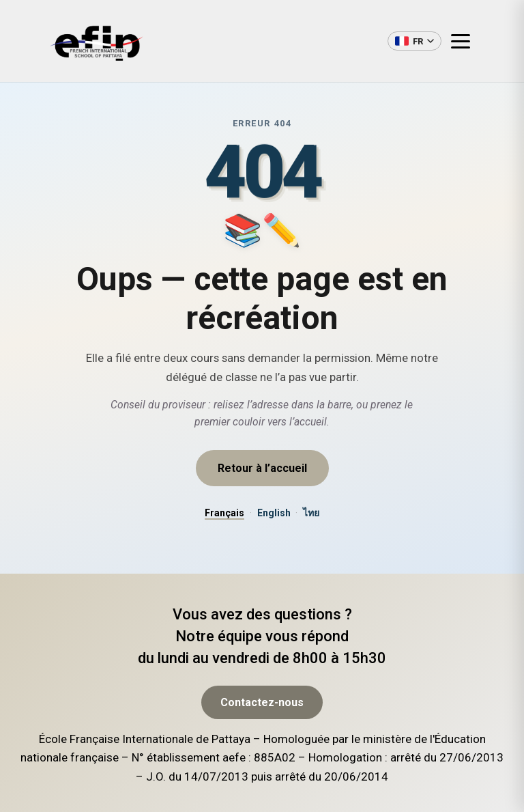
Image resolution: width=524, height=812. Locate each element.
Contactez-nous (262, 746)
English (274, 513)
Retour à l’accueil (262, 468)
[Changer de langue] (414, 41)
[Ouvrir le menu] (466, 41)
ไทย (311, 513)
